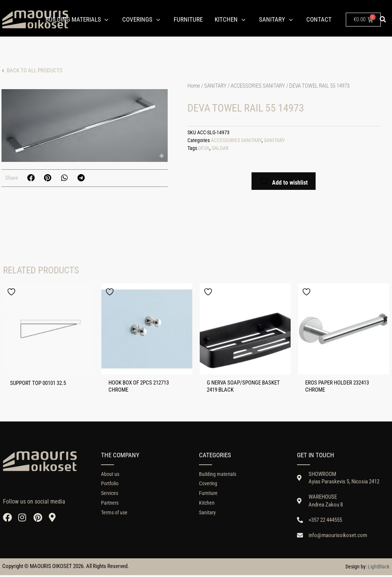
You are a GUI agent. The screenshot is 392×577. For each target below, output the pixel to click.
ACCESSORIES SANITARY (258, 86)
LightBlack (379, 568)
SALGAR (220, 148)
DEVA (204, 148)
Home (194, 86)
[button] (383, 19)
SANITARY (215, 86)
